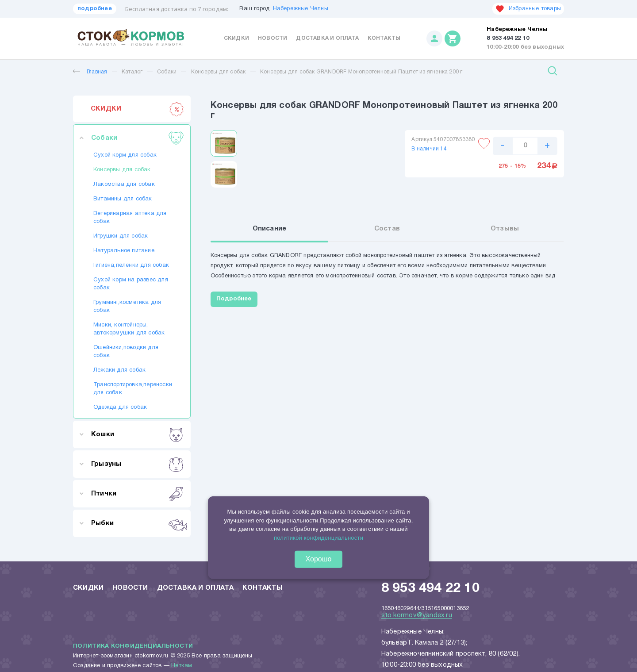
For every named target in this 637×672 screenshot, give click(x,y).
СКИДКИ (137, 109)
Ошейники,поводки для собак (126, 352)
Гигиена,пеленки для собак (131, 265)
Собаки (167, 72)
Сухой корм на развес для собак (131, 284)
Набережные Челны (301, 9)
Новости (272, 38)
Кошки (137, 434)
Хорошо (319, 559)
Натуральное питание (124, 251)
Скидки (236, 38)
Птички (137, 494)
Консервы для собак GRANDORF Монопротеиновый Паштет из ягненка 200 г (361, 72)
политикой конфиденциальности (318, 537)
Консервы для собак (219, 72)
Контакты (384, 38)
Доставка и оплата (327, 38)
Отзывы (505, 229)
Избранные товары (528, 9)
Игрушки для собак (121, 236)
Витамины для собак (123, 199)
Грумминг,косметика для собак (127, 307)
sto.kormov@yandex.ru (417, 615)
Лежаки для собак (119, 370)
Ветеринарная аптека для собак (130, 218)
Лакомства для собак (124, 184)
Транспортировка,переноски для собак (132, 389)
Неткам (182, 666)
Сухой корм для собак (125, 155)
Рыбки (137, 523)
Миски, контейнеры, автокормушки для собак (129, 329)
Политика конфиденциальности (133, 646)
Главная (90, 72)
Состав (387, 229)
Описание (270, 229)
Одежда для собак (120, 407)
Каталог (132, 72)
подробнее (95, 9)
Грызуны (137, 464)
